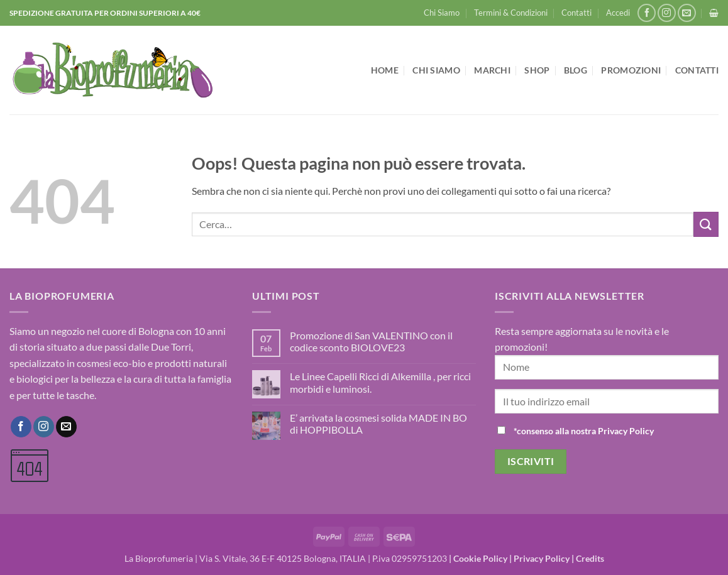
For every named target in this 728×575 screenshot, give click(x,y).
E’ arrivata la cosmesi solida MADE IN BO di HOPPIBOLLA (378, 424)
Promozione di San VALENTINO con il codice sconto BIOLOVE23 (371, 341)
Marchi (492, 70)
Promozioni (631, 70)
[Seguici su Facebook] (647, 13)
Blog (576, 70)
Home (385, 70)
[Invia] (706, 224)
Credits (590, 558)
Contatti (576, 13)
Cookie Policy (480, 558)
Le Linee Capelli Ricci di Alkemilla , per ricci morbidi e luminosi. (380, 382)
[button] (618, 13)
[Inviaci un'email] (687, 13)
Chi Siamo (442, 13)
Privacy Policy (542, 558)
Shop (537, 70)
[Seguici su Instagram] (667, 13)
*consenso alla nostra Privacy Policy (584, 431)
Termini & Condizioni (511, 13)
